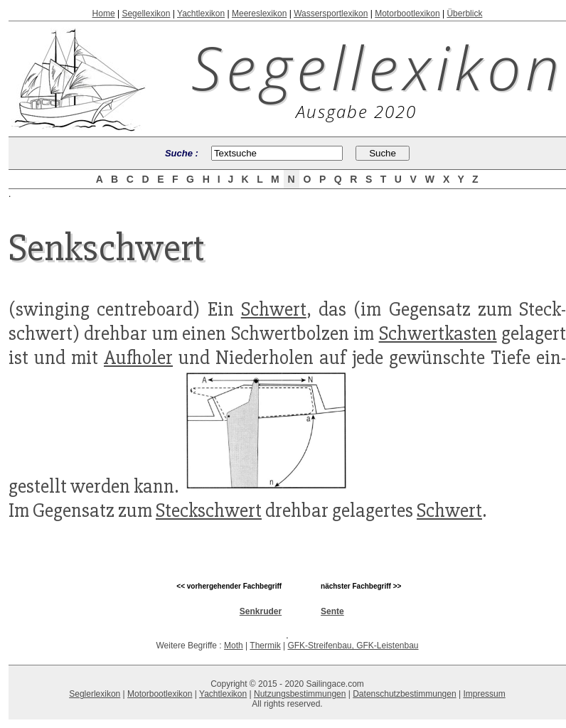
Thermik (265, 646)
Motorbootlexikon (407, 14)
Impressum (484, 694)
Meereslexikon (259, 14)
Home (104, 14)
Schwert (274, 309)
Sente (332, 611)
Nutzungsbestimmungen (300, 694)
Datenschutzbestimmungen (404, 694)
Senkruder (261, 611)
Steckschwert (209, 510)
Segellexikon (146, 14)
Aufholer (138, 358)
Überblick (464, 14)
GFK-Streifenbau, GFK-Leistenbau (353, 646)
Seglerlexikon (95, 694)
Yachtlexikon (201, 14)
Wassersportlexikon (331, 14)
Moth (234, 646)
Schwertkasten (438, 333)
